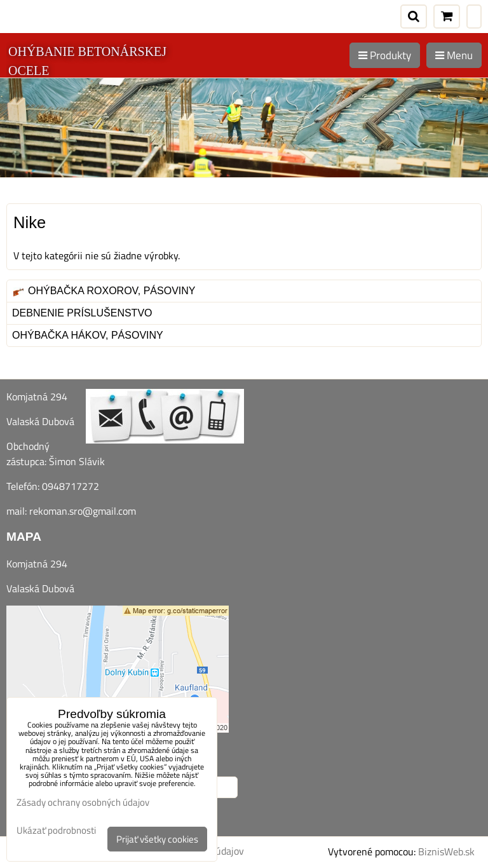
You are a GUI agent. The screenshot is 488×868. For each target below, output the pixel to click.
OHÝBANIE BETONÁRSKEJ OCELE (87, 61)
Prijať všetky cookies (157, 839)
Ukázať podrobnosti (56, 831)
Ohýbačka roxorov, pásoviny (104, 291)
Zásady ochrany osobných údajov (83, 802)
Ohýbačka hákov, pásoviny (88, 335)
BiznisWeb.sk (446, 851)
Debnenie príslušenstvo (82, 313)
